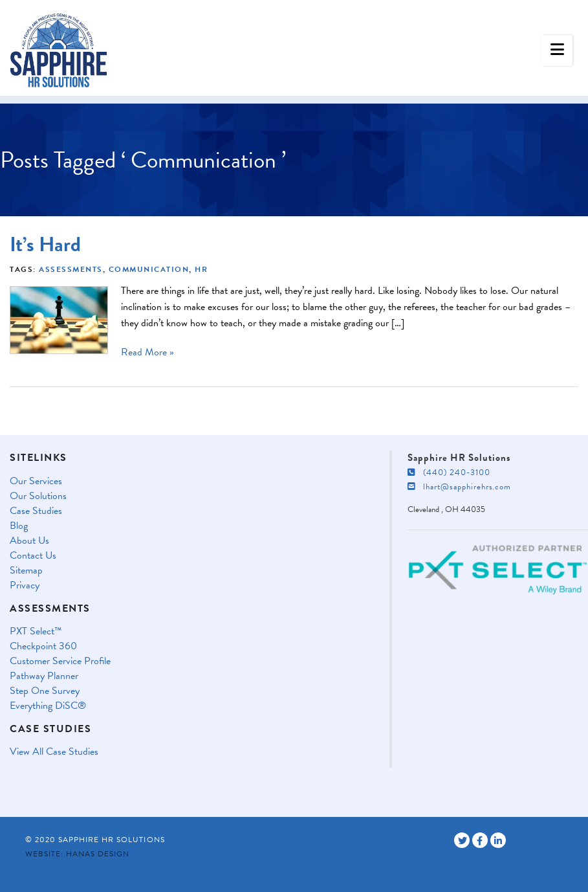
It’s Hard (45, 244)
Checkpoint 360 (43, 646)
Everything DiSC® (48, 706)
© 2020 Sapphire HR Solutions (95, 840)
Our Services (36, 481)
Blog (19, 526)
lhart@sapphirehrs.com (459, 487)
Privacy (25, 585)
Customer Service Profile (60, 661)
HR (201, 269)
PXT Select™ (36, 631)
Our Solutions (38, 496)
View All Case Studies (54, 752)
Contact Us (33, 556)
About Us (29, 541)
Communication (149, 269)
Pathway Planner (44, 676)
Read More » (147, 352)
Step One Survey (45, 691)
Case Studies (36, 511)
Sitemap (26, 571)
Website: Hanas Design (77, 854)
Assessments (71, 269)
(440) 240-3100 (449, 473)
